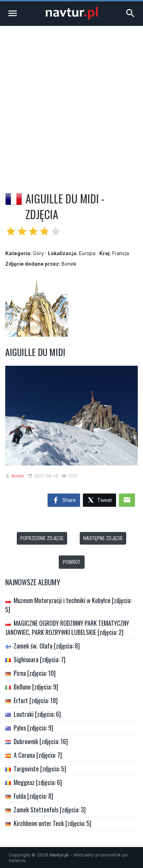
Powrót (72, 562)
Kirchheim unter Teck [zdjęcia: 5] (52, 823)
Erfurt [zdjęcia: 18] (36, 700)
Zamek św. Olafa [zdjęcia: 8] (47, 646)
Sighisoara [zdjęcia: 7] (40, 659)
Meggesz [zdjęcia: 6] (38, 782)
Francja (121, 253)
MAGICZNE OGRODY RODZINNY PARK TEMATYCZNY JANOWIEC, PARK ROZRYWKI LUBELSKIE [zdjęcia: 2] (67, 628)
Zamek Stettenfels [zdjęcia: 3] (50, 810)
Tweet (99, 500)
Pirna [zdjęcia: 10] (35, 673)
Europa (87, 253)
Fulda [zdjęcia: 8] (33, 796)
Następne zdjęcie (103, 538)
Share (64, 500)
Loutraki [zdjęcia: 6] (37, 714)
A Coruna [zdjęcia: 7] (38, 755)
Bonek (69, 264)
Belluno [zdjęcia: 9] (36, 687)
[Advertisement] (71, 101)
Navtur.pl (59, 855)
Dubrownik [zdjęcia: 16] (41, 741)
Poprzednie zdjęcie (42, 538)
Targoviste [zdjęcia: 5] (40, 769)
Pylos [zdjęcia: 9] (33, 728)
